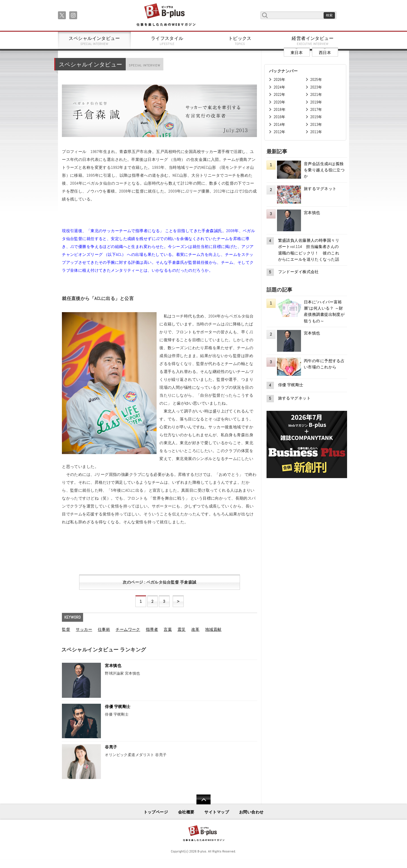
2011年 (316, 132)
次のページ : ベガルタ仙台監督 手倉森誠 (159, 582)
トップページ (156, 812)
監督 (66, 629)
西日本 (325, 53)
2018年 (280, 110)
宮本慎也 (113, 666)
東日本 (297, 53)
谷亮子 (111, 747)
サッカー (84, 629)
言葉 (168, 629)
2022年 (279, 95)
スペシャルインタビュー (94, 41)
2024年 (279, 87)
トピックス (240, 41)
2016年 (279, 117)
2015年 (316, 117)
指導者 (152, 629)
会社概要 (186, 812)
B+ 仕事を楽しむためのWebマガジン (166, 15)
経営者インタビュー (313, 41)
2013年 (316, 125)
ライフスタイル (167, 41)
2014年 (279, 125)
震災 (182, 629)
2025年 (316, 80)
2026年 (279, 80)
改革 (195, 629)
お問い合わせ (251, 812)
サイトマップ (217, 812)
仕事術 (104, 629)
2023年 (316, 87)
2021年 (316, 95)
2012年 (279, 132)
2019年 (316, 102)
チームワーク (128, 629)
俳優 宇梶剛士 (118, 707)
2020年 (279, 102)
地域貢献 (213, 629)
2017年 (316, 110)
